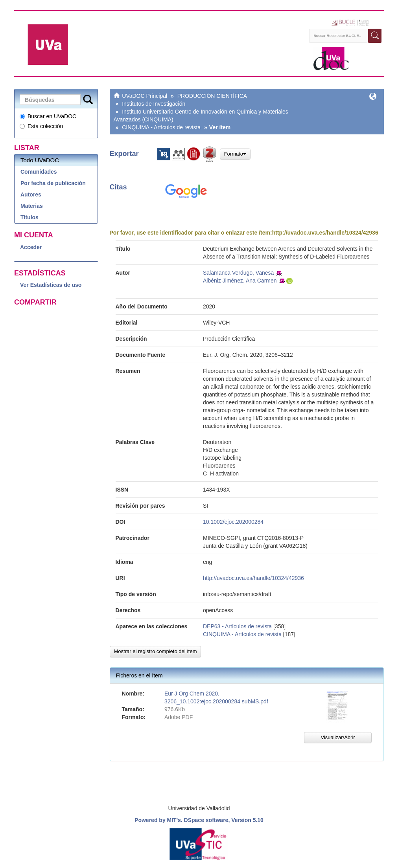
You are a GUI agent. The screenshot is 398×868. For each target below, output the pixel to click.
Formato (235, 154)
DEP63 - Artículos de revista (237, 626)
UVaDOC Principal (145, 96)
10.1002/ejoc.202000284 (233, 522)
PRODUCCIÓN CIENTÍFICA (212, 96)
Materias (32, 206)
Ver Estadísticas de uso (51, 285)
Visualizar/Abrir (338, 737)
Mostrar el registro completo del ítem (156, 651)
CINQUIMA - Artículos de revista (161, 127)
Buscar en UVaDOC (48, 116)
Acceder (31, 247)
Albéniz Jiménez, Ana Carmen (240, 281)
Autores (31, 195)
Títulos (29, 217)
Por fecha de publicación (53, 183)
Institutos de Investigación (154, 104)
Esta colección (41, 126)
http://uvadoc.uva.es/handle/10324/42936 (325, 233)
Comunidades (39, 172)
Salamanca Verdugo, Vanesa (238, 273)
